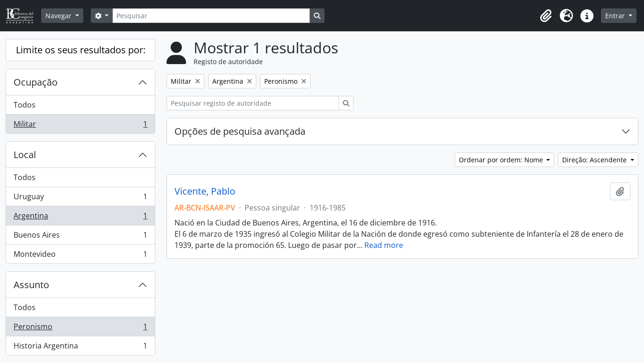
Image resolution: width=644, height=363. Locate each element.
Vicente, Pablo (205, 191)
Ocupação (36, 82)
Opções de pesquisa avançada (240, 131)
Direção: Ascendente (595, 160)
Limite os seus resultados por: (81, 50)
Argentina (80, 218)
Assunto (31, 285)
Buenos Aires (80, 237)
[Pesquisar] (211, 16)
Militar (80, 126)
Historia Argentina (80, 348)
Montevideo (80, 256)
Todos (25, 105)
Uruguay (80, 199)
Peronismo (80, 329)
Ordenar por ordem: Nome (502, 160)
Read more (384, 245)
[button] (546, 16)
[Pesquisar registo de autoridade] (253, 103)
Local (25, 155)
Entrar (616, 16)
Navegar (59, 16)
